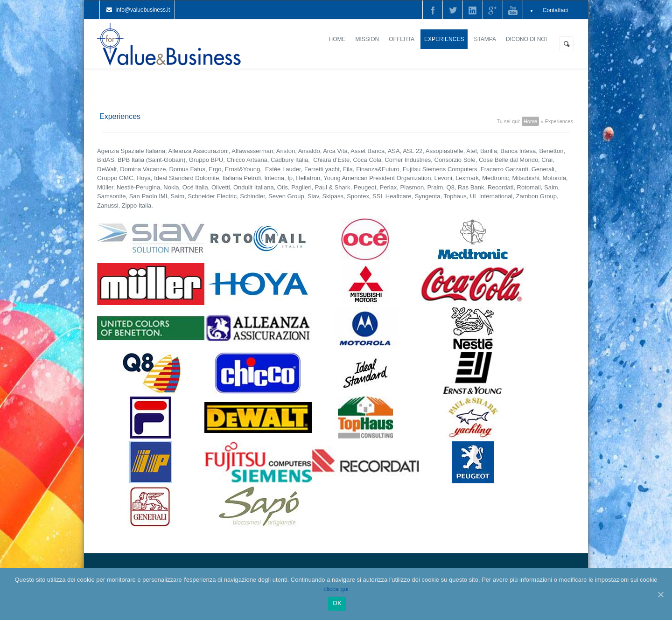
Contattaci (555, 10)
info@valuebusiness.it (143, 10)
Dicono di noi (526, 39)
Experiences (444, 39)
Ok (337, 603)
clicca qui (336, 589)
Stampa (485, 39)
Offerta (402, 39)
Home (337, 39)
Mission (367, 39)
